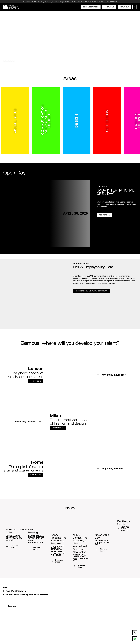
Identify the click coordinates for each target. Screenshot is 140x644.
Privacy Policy (101, 636)
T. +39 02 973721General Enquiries (61, 620)
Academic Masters (36, 604)
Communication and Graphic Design (12, 599)
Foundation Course (36, 608)
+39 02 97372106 (58, 395)
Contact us (109, 7)
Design (6, 604)
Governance (128, 636)
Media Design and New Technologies (13, 612)
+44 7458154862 (36, 348)
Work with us (59, 604)
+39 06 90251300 (36, 442)
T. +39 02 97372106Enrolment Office (62, 626)
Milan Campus (60, 608)
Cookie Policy (115, 636)
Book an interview (91, 7)
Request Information (62, 601)
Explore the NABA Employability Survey (91, 291)
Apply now (124, 7)
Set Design (8, 617)
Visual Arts (8, 621)
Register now (105, 215)
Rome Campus (60, 611)
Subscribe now (91, 608)
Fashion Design (10, 607)
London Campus (60, 615)
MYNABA (57, 597)
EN (135, 7)
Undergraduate (35, 597)
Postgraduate (34, 601)
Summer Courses (36, 611)
